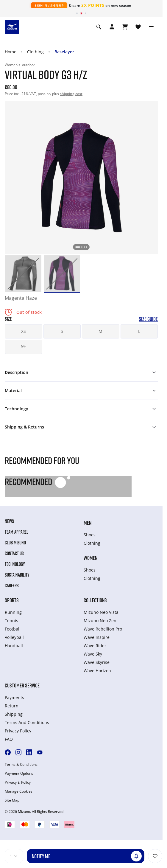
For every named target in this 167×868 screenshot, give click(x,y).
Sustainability (17, 575)
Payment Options (19, 774)
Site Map (12, 800)
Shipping (14, 714)
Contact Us (14, 553)
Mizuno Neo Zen (100, 621)
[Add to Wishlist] (155, 856)
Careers (12, 586)
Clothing (35, 52)
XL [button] (23, 347)
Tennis (11, 621)
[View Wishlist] (138, 27)
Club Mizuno (15, 543)
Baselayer (64, 52)
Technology (15, 564)
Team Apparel (17, 532)
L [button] (139, 331)
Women (90, 558)
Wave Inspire (97, 637)
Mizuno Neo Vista (101, 612)
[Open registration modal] (112, 27)
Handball (14, 646)
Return (12, 706)
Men (88, 523)
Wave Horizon (97, 671)
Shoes (90, 535)
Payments (14, 697)
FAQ (9, 739)
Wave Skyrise (97, 662)
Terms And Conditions (27, 722)
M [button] (100, 331)
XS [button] (24, 331)
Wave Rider (95, 646)
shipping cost (71, 94)
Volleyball (14, 637)
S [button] (62, 331)
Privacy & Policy (18, 782)
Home (11, 52)
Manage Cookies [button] (19, 791)
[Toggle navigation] (151, 27)
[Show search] (99, 27)
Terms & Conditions (21, 765)
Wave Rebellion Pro (103, 629)
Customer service (22, 685)
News (9, 521)
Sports (12, 600)
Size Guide (148, 319)
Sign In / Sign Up (49, 5)
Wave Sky (93, 654)
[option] (23, 274)
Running (13, 612)
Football (13, 629)
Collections (95, 600)
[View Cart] (125, 27)
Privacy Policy (18, 731)
